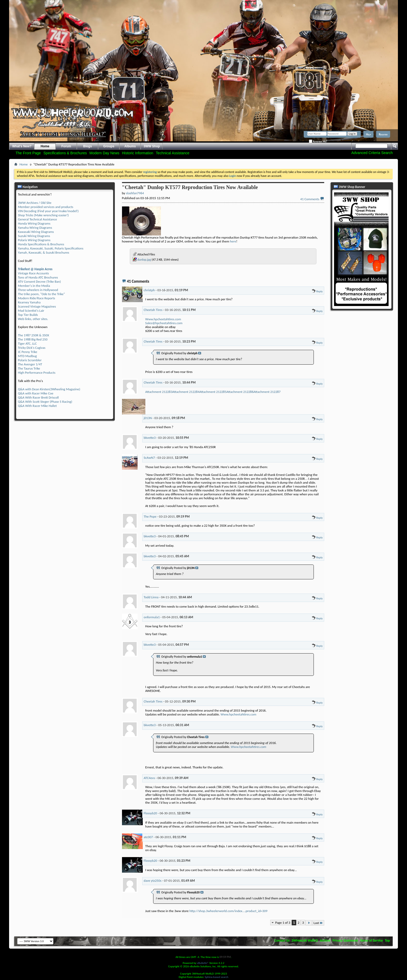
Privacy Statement (345, 940)
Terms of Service (371, 940)
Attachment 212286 (240, 392)
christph (149, 290)
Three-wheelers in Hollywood (38, 290)
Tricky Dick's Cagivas (32, 348)
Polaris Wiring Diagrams (34, 240)
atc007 (148, 837)
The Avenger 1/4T (30, 364)
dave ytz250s (153, 881)
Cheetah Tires (153, 310)
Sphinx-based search (217, 977)
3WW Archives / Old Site (35, 203)
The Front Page (28, 153)
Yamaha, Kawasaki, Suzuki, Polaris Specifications (51, 248)
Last (318, 923)
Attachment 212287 (267, 392)
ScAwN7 (149, 458)
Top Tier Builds (28, 315)
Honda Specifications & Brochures (41, 244)
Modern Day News (104, 153)
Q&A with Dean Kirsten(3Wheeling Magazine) (49, 389)
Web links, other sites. (33, 319)
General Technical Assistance (38, 219)
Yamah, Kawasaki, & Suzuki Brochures (43, 252)
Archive (325, 940)
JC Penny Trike (28, 352)
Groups (109, 146)
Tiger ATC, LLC (27, 343)
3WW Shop (152, 146)
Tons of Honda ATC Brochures (38, 277)
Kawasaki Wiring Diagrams (36, 232)
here (233, 241)
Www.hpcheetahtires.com (163, 319)
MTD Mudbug (27, 356)
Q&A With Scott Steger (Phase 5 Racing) (45, 402)
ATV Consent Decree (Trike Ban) (39, 282)
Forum (66, 146)
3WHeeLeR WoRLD (305, 940)
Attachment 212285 (213, 392)
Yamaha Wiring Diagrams (35, 228)
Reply (317, 291)
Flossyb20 (151, 813)
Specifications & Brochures (65, 153)
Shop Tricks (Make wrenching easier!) (43, 215)
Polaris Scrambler (30, 360)
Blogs (88, 146)
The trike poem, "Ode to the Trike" (41, 294)
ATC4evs (149, 778)
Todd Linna (151, 597)
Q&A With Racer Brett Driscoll (38, 397)
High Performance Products (37, 373)
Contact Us (282, 940)
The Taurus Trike (29, 368)
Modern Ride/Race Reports (36, 298)
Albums (130, 146)
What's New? (22, 146)
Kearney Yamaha (29, 302)
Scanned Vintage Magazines (37, 306)
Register (383, 134)
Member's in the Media (34, 286)
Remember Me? (318, 141)
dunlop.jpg (144, 260)
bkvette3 (150, 438)
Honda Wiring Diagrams (34, 223)
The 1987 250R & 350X (33, 335)
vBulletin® (203, 963)
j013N (148, 418)
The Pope (150, 516)
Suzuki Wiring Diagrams (34, 236)
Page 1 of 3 (283, 923)
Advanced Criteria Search (372, 153)
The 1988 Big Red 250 (33, 339)
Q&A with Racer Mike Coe (36, 393)
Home (45, 146)
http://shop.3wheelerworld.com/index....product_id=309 (229, 911)
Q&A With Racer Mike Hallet (37, 406)
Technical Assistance (172, 153)
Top (387, 940)
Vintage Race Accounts (33, 273)
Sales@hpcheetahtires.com (164, 323)
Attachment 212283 (159, 392)
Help (368, 134)
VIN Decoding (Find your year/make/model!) (48, 211)
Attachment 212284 (186, 392)
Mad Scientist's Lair (31, 311)
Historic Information (138, 153)
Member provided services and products (46, 207)
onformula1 (152, 617)
